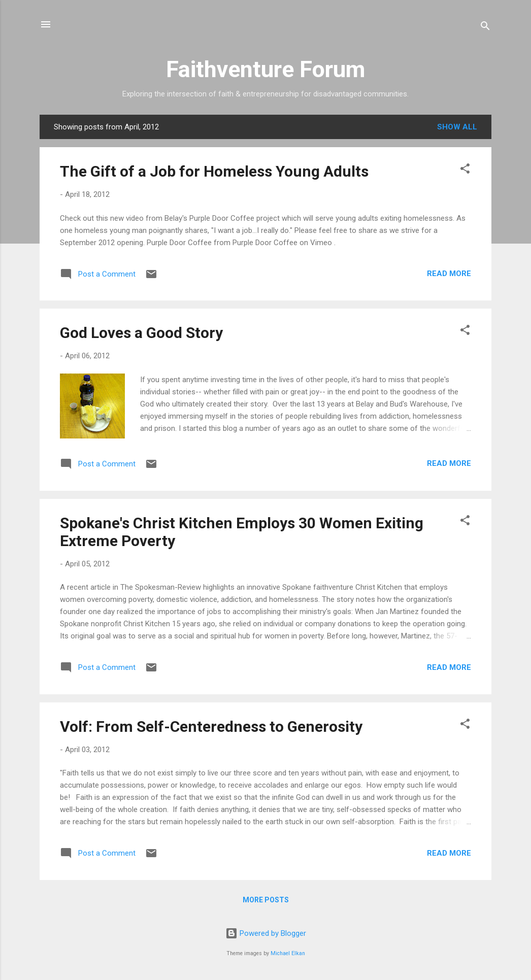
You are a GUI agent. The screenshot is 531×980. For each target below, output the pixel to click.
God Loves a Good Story (141, 333)
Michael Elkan (288, 953)
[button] (465, 170)
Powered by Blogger (266, 933)
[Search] (485, 28)
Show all (457, 127)
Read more (449, 274)
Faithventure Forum (265, 69)
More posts (266, 900)
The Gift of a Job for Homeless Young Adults (214, 171)
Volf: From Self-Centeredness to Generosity (211, 726)
